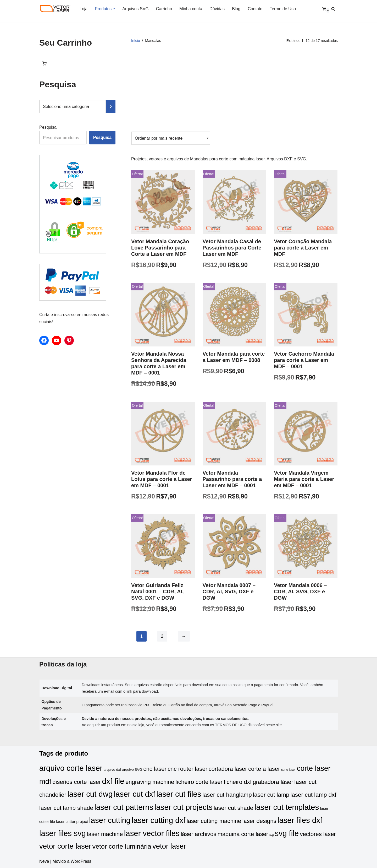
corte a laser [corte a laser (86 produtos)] (264, 769)
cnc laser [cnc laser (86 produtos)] (155, 769)
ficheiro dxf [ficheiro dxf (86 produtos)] (238, 782)
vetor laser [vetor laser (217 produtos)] (169, 846)
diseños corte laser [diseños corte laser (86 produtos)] (77, 782)
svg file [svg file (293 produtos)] (287, 833)
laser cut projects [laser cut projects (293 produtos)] (184, 807)
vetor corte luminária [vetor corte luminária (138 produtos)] (122, 846)
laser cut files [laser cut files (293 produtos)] (179, 794)
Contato (255, 9)
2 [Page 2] (162, 636)
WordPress (81, 861)
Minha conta (191, 9)
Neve (44, 861)
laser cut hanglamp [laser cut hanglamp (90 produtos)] (227, 795)
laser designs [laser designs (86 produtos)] (259, 821)
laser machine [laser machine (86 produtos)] (105, 834)
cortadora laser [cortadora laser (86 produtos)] (228, 769)
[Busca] (333, 9)
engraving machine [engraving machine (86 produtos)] (150, 782)
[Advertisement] (234, 90)
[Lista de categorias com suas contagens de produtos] (73, 107)
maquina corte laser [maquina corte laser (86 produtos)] (243, 834)
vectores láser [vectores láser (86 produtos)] (318, 834)
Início (135, 41)
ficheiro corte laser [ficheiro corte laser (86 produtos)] (199, 782)
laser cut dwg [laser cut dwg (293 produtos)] (90, 794)
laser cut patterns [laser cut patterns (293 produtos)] (124, 807)
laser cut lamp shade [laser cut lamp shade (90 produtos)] (66, 808)
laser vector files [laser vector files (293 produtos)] (152, 833)
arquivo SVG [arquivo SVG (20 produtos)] (132, 770)
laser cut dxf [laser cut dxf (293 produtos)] (135, 794)
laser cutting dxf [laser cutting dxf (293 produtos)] (159, 820)
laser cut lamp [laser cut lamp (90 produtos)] (271, 795)
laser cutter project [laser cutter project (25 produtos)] (72, 822)
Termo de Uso (283, 9)
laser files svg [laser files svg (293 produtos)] (63, 833)
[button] (114, 9)
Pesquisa (48, 127)
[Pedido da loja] (171, 138)
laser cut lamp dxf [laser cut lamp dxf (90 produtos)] (313, 795)
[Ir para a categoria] (111, 107)
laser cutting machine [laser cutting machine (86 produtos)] (214, 821)
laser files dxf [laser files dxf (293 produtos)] (300, 820)
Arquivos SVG (135, 9)
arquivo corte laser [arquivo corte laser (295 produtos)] (71, 768)
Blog (236, 9)
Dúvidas (217, 9)
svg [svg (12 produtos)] (272, 835)
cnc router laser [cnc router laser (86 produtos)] (187, 769)
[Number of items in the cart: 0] (45, 63)
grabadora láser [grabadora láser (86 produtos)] (273, 782)
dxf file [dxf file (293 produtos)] (113, 781)
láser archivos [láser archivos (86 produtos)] (198, 834)
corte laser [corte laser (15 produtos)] (289, 770)
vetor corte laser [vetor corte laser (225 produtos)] (65, 846)
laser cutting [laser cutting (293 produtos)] (110, 820)
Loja (84, 9)
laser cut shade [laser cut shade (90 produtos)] (233, 808)
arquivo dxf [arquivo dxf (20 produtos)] (112, 770)
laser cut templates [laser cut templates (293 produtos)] (287, 807)
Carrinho (164, 9)
